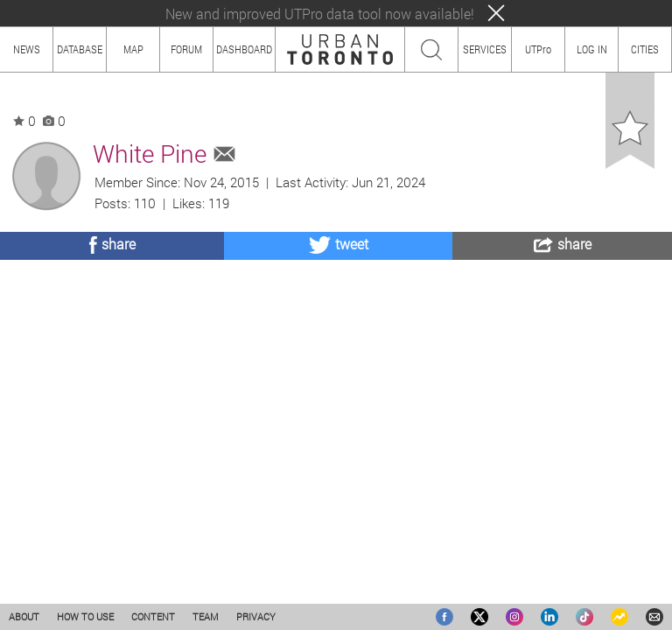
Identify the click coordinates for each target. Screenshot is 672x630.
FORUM (186, 49)
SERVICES (485, 49)
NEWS (27, 49)
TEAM (206, 616)
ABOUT (24, 616)
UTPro (538, 49)
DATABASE (80, 49)
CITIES (645, 49)
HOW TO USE (85, 616)
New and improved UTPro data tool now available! (320, 14)
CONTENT (153, 616)
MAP (133, 49)
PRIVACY (256, 616)
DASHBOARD (244, 49)
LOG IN (592, 49)
